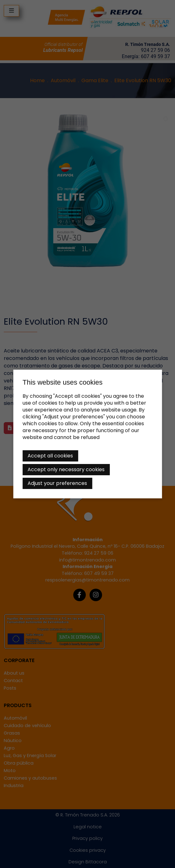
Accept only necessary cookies (66, 469)
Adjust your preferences (57, 483)
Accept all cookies (50, 456)
